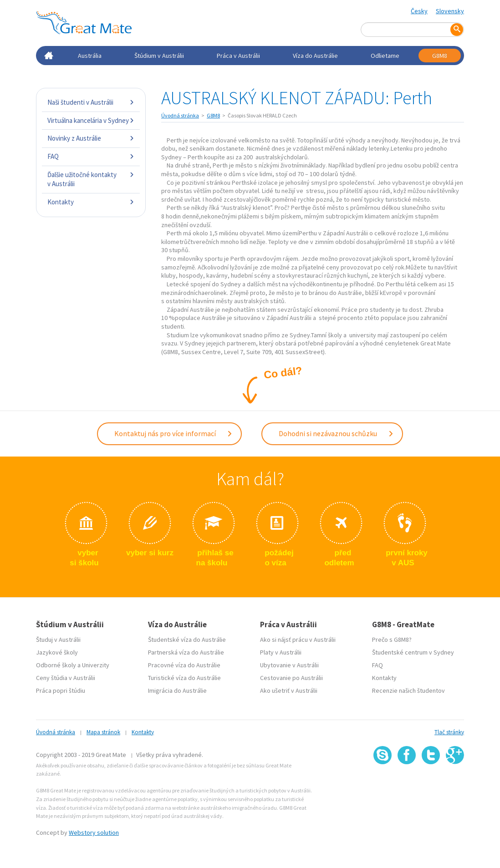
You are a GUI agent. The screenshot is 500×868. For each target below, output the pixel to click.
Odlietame (385, 56)
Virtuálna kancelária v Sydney (91, 120)
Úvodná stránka (180, 115)
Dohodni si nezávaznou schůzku (336, 433)
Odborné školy (56, 665)
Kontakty (91, 202)
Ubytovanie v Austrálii (289, 665)
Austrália (90, 56)
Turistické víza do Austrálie (184, 678)
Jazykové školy (57, 652)
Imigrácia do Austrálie (177, 690)
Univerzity (96, 665)
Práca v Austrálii (238, 56)
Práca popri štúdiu (61, 690)
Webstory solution (94, 832)
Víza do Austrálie (315, 56)
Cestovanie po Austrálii (291, 678)
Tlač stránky (449, 732)
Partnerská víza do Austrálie (186, 652)
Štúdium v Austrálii (159, 56)
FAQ (91, 156)
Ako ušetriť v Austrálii (289, 690)
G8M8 (440, 56)
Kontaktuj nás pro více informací (173, 433)
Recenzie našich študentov (408, 690)
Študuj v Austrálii (58, 640)
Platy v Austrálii (281, 652)
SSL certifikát (431, 784)
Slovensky (450, 11)
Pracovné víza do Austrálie (184, 665)
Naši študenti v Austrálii (91, 102)
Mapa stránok (103, 732)
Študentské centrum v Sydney (413, 652)
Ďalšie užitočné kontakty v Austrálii (91, 179)
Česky (419, 11)
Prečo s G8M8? (392, 640)
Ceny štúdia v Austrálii (66, 678)
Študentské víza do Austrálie (187, 640)
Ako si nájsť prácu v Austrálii (298, 640)
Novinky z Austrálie (91, 138)
